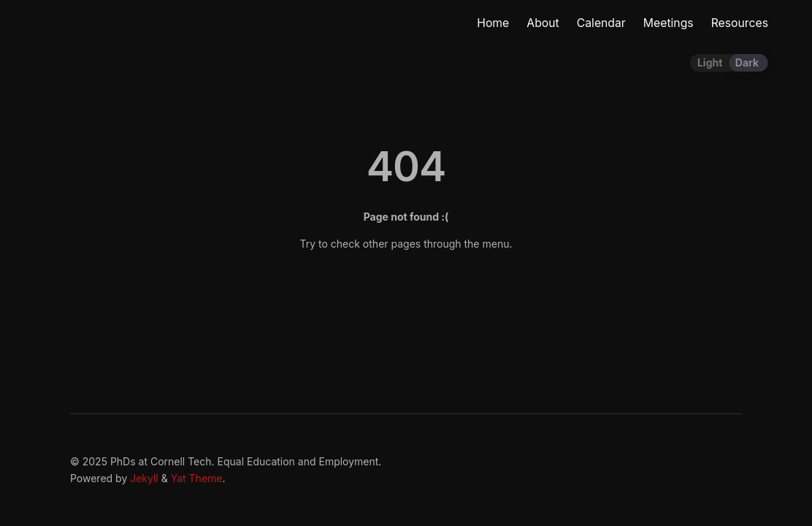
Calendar (601, 23)
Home (493, 23)
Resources (740, 23)
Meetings (669, 23)
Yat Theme (197, 478)
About (543, 23)
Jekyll (144, 478)
